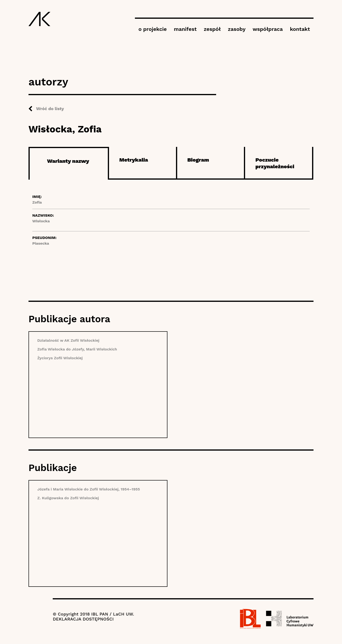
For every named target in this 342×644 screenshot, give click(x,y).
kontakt (300, 29)
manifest (185, 29)
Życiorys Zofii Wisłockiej (60, 358)
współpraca (268, 29)
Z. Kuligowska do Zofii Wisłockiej (68, 498)
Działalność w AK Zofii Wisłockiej (68, 340)
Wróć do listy (50, 109)
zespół (212, 29)
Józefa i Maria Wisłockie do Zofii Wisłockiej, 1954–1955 (89, 489)
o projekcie (153, 29)
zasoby (237, 29)
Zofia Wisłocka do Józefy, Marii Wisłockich (77, 349)
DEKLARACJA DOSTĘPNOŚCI (83, 619)
